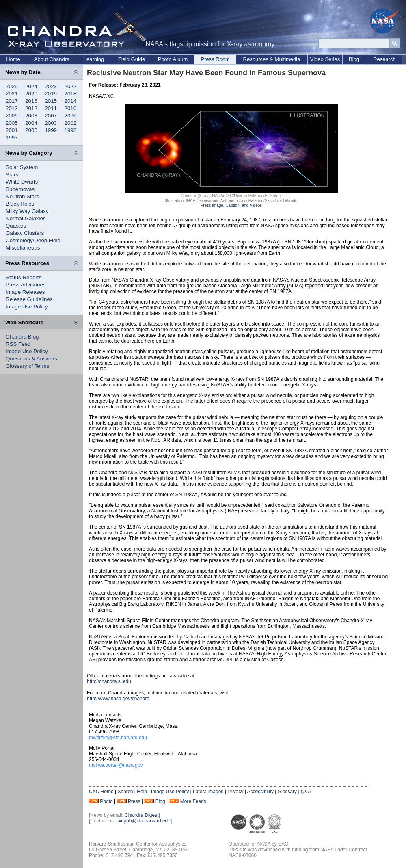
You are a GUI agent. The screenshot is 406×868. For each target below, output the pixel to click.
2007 (51, 116)
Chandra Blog (22, 337)
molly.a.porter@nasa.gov (116, 765)
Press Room (215, 59)
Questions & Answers (31, 359)
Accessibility (260, 792)
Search (125, 792)
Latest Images (208, 792)
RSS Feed (18, 344)
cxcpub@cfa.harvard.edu (143, 821)
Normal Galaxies (26, 218)
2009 (12, 116)
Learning (94, 59)
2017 (12, 101)
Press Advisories (26, 285)
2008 (31, 116)
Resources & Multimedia (272, 59)
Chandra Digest (141, 815)
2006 (71, 116)
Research (384, 59)
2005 (12, 123)
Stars (12, 175)
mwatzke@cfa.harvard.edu (118, 738)
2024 (31, 86)
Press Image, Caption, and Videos (231, 205)
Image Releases (25, 292)
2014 (71, 101)
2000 (31, 130)
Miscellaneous (23, 248)
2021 (12, 94)
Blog (354, 59)
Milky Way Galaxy (27, 211)
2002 (71, 123)
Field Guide (132, 59)
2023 (51, 86)
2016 (31, 101)
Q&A (306, 792)
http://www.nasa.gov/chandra (118, 699)
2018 (71, 94)
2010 (71, 108)
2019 (51, 94)
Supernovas (20, 189)
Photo (106, 801)
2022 (71, 86)
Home (13, 59)
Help (142, 792)
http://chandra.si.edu (109, 681)
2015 (51, 101)
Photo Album (173, 59)
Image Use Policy (27, 307)
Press (134, 801)
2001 (12, 130)
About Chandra (52, 59)
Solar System (22, 167)
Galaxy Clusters (25, 233)
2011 (51, 108)
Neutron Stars (22, 196)
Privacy (235, 792)
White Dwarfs (22, 182)
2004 (31, 123)
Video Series (325, 59)
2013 (12, 108)
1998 (71, 130)
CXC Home (101, 792)
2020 (31, 94)
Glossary (287, 792)
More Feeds (193, 801)
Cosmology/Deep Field (33, 240)
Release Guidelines (29, 299)
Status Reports (24, 277)
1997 (12, 138)
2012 (31, 108)
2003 (51, 123)
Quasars (16, 226)
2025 (12, 86)
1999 (51, 130)
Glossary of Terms (27, 366)
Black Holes (20, 204)
